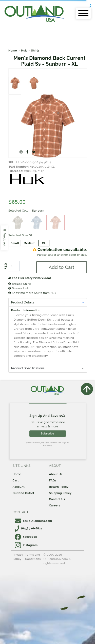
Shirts (35, 50)
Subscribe (48, 433)
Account (19, 487)
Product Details (23, 302)
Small (15, 243)
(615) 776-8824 (29, 528)
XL (44, 243)
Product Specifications (28, 368)
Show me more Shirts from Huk (32, 293)
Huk (24, 50)
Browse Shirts (20, 284)
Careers (55, 505)
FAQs (53, 480)
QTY (6, 266)
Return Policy (59, 487)
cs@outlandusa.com (33, 521)
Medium (30, 243)
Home (13, 50)
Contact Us (57, 499)
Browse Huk (19, 288)
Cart (16, 480)
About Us (56, 474)
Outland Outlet (24, 493)
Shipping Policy (60, 493)
